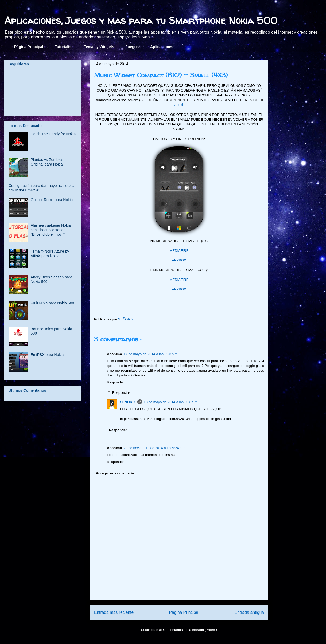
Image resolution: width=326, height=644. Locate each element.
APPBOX (179, 260)
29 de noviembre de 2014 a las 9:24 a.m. (155, 448)
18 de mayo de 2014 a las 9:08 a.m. (171, 402)
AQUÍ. (179, 105)
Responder (115, 382)
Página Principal (29, 47)
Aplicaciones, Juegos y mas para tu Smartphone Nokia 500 (141, 20)
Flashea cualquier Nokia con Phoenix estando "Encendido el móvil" (51, 230)
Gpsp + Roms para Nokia (52, 200)
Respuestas (121, 393)
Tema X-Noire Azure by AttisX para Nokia (50, 254)
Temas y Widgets (99, 47)
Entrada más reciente (114, 612)
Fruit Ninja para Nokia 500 (53, 303)
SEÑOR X (128, 402)
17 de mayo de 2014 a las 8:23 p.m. (151, 354)
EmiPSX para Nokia (47, 355)
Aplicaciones (162, 47)
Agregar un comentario (115, 473)
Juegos (132, 47)
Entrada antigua (249, 612)
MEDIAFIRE (179, 251)
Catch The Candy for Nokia (53, 134)
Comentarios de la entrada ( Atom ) (190, 630)
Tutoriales (64, 47)
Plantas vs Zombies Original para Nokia (47, 162)
